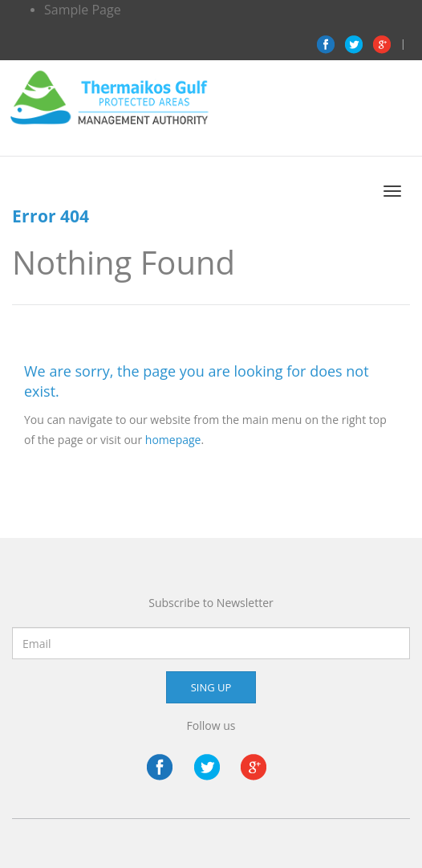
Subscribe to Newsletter (211, 603)
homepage (173, 440)
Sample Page (83, 10)
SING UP (211, 687)
